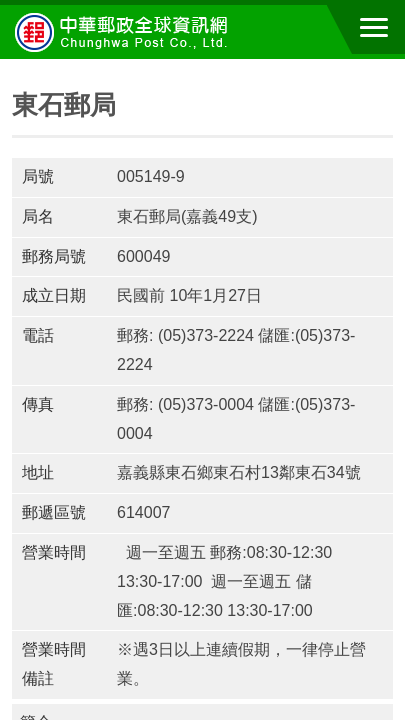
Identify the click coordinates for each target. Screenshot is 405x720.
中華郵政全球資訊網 (125, 32)
